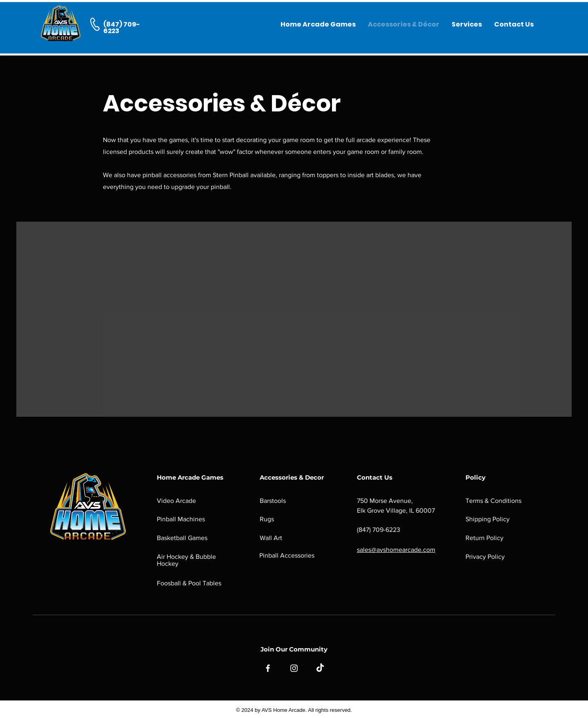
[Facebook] (268, 668)
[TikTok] (320, 668)
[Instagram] (294, 668)
